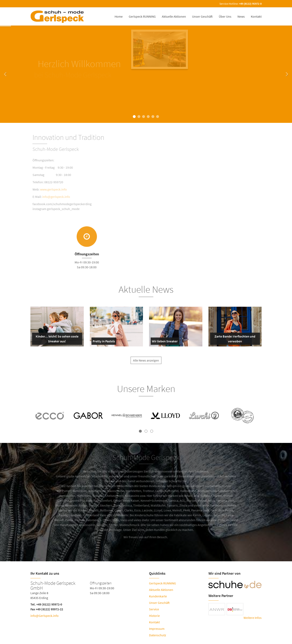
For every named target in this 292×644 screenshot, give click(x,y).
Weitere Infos (253, 618)
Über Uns (225, 16)
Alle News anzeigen (146, 364)
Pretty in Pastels (104, 342)
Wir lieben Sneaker (165, 342)
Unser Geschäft (202, 16)
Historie (154, 616)
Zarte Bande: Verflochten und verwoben (234, 340)
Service (154, 609)
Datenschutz (158, 635)
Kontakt (256, 16)
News (241, 16)
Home (119, 16)
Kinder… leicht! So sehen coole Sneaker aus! (56, 340)
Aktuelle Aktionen (174, 16)
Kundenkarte (158, 596)
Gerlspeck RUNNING (142, 16)
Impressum (157, 629)
